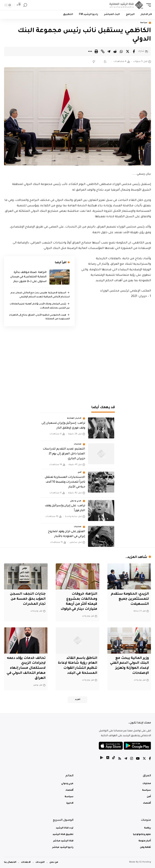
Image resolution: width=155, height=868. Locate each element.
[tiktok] (114, 759)
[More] (90, 51)
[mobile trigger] (148, 5)
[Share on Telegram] (109, 51)
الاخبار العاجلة (74, 418)
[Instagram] (132, 759)
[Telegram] (126, 759)
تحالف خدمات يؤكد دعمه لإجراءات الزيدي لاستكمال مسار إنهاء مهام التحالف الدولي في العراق (26, 668)
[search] (25, 5)
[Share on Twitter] (128, 51)
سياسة (144, 23)
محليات (78, 444)
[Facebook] (150, 759)
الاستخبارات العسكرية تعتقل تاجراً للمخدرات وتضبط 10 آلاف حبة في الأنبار (65, 482)
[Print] (96, 51)
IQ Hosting (145, 862)
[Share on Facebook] (134, 51)
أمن (80, 473)
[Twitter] (144, 759)
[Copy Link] (103, 51)
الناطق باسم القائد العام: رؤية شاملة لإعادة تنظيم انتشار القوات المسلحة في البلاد (81, 668)
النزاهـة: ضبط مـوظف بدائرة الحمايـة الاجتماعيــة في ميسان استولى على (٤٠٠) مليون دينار (28, 277)
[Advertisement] (77, 365)
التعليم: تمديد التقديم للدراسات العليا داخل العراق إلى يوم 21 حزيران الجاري (64, 454)
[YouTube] (138, 759)
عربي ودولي (76, 501)
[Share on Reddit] (115, 51)
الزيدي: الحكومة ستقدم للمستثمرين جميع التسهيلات (130, 599)
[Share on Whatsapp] (121, 51)
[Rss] (120, 759)
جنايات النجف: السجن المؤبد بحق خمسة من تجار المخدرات (28, 599)
